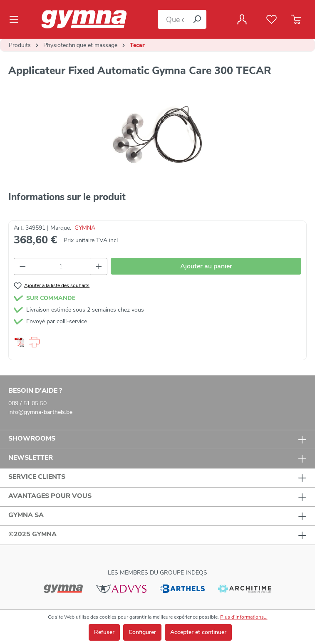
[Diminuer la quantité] (22, 266)
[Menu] (16, 20)
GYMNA (85, 228)
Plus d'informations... (244, 617)
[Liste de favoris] (272, 20)
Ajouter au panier (206, 266)
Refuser (104, 632)
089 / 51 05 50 (27, 403)
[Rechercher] (197, 19)
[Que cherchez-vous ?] (173, 19)
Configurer (142, 632)
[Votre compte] (242, 20)
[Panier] (296, 20)
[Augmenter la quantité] (99, 266)
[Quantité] (61, 266)
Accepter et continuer (198, 632)
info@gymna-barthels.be (40, 412)
